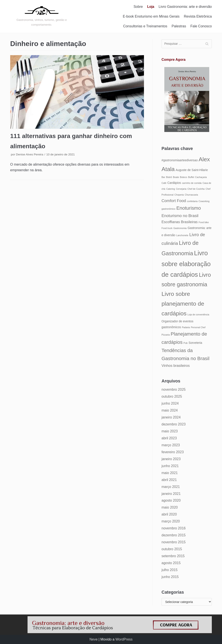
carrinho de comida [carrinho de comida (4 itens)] (192, 183)
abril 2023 (169, 438)
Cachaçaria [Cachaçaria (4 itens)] (201, 177)
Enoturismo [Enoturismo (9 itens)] (189, 208)
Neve (94, 639)
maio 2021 (170, 473)
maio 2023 (170, 431)
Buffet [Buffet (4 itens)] (191, 177)
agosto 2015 (171, 563)
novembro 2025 (174, 390)
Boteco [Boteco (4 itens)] (184, 177)
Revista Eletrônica (198, 16)
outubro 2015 (172, 549)
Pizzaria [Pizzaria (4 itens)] (166, 335)
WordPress (124, 639)
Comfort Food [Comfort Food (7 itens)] (174, 201)
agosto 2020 (171, 500)
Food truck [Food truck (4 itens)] (167, 228)
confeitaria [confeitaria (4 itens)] (192, 201)
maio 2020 (170, 507)
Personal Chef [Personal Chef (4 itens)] (198, 327)
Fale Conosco (201, 26)
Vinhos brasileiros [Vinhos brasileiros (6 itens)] (176, 366)
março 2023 (171, 445)
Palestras (179, 26)
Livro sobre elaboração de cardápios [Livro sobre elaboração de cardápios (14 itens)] (186, 264)
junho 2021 (170, 466)
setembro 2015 (173, 556)
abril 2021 (169, 480)
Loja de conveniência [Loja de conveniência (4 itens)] (198, 315)
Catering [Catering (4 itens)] (171, 189)
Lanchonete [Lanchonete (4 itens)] (182, 235)
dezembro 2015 (174, 535)
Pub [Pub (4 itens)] (185, 343)
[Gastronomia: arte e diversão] (42, 16)
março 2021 (171, 487)
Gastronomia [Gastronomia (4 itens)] (180, 228)
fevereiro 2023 (173, 452)
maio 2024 (170, 410)
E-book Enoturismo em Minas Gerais (151, 16)
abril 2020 (169, 514)
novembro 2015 (174, 542)
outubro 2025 (172, 396)
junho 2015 (170, 577)
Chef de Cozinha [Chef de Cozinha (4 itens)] (196, 189)
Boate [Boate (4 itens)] (176, 177)
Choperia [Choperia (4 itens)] (179, 195)
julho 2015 (170, 570)
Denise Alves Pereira (29, 154)
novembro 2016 (174, 528)
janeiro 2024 (171, 417)
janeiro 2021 (171, 494)
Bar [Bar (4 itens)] (163, 177)
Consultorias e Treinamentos (145, 26)
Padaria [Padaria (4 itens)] (186, 327)
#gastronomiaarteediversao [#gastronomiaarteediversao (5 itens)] (180, 160)
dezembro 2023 (174, 424)
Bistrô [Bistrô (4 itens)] (169, 177)
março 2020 (171, 521)
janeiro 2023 (171, 459)
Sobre (138, 7)
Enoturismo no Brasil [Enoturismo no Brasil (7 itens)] (180, 216)
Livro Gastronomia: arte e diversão (185, 7)
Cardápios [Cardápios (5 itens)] (174, 183)
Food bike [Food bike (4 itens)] (204, 222)
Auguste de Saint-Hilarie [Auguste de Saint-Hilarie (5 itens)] (192, 170)
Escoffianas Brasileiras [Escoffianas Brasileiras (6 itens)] (180, 222)
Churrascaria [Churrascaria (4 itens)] (191, 195)
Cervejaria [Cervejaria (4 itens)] (181, 189)
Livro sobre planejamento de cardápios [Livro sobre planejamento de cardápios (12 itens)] (183, 304)
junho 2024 (170, 403)
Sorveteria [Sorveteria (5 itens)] (195, 343)
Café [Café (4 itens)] (164, 183)
